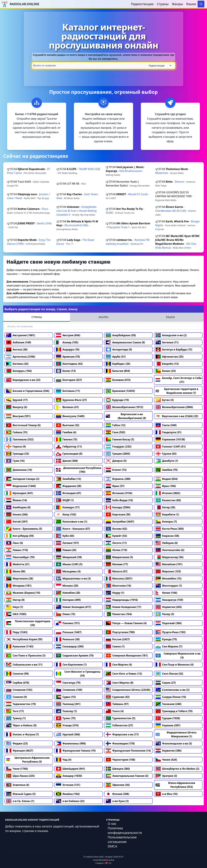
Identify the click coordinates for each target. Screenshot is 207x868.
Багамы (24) (17, 364)
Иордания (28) (69, 486)
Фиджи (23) (17, 743)
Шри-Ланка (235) (20, 776)
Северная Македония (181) (127, 655)
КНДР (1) (65, 500)
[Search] (201, 4)
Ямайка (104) (68, 794)
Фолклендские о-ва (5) (174, 743)
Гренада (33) (18, 454)
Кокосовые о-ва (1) (72, 522)
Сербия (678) (18, 683)
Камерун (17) (68, 507)
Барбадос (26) (118, 364)
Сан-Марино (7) (169, 646)
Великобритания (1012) (124, 407)
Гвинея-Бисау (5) (120, 439)
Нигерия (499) (68, 600)
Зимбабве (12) (68, 479)
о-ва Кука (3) (117, 801)
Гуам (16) (15, 461)
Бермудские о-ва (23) (23, 380)
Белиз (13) (66, 371)
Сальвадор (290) (70, 646)
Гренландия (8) (69, 454)
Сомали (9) (16, 697)
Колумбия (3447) (120, 522)
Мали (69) (16, 571)
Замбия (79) (167, 470)
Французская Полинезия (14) (128, 751)
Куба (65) (65, 536)
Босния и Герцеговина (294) (28, 391)
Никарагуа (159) (169, 600)
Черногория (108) (120, 760)
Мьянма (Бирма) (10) (23, 593)
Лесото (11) (116, 543)
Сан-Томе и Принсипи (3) (26, 655)
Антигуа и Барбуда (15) (174, 349)
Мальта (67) (117, 571)
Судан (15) (66, 697)
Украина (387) (168, 725)
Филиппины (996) (71, 743)
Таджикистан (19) (21, 704)
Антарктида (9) (119, 349)
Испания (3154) (119, 493)
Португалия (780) (120, 632)
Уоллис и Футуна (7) (22, 734)
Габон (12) (116, 425)
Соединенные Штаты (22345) (128, 690)
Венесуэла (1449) (70, 416)
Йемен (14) (17, 500)
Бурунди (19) (117, 400)
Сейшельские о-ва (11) (24, 665)
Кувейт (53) (116, 536)
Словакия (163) (19, 690)
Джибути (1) (167, 461)
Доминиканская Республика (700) (79, 470)
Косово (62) (116, 529)
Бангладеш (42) (69, 364)
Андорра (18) (68, 349)
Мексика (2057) (119, 579)
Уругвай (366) (68, 734)
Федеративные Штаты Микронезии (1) (176, 734)
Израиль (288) (118, 479)
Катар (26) (165, 507)
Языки (191, 4)
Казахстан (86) (168, 500)
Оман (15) (66, 614)
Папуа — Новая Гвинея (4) (126, 623)
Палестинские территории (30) (28, 623)
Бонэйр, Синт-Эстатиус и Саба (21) (179, 380)
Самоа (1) (115, 646)
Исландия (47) (68, 493)
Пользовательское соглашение (122, 839)
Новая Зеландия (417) (74, 607)
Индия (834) (167, 479)
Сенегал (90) (17, 674)
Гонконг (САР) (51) (171, 447)
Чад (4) (64, 760)
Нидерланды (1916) (122, 600)
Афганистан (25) (169, 357)
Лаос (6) (15, 543)
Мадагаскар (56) (169, 557)
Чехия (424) (166, 760)
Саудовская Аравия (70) (75, 655)
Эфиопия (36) (118, 785)
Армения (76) (68, 357)
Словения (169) (69, 690)
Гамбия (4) (66, 432)
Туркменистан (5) (121, 718)
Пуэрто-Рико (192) (171, 632)
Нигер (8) (15, 600)
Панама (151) (68, 623)
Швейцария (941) (71, 769)
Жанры (177, 4)
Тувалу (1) (16, 718)
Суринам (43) (118, 697)
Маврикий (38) (69, 557)
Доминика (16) (19, 470)
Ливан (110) (17, 550)
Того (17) (15, 711)
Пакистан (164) (119, 614)
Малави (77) (117, 564)
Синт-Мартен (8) (120, 683)
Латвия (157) (67, 543)
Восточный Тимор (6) (23, 425)
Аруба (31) (116, 357)
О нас (112, 824)
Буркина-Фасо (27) (71, 400)
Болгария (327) (69, 380)
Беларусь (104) (19, 371)
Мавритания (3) (119, 557)
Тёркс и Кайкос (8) (21, 725)
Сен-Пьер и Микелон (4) (175, 665)
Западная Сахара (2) (23, 479)
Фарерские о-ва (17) (122, 734)
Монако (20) (67, 586)
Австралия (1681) (21, 335)
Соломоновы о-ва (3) (173, 690)
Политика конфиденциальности (125, 830)
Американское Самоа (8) (125, 342)
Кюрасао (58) (167, 536)
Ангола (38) (17, 349)
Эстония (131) (68, 785)
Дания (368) (67, 461)
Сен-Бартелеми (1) (71, 665)
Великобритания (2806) (174, 407)
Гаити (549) (166, 425)
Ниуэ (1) (15, 607)
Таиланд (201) (68, 704)
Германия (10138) (170, 439)
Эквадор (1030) (69, 776)
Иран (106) (166, 486)
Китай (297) (17, 522)
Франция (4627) (20, 751)
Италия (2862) (168, 493)
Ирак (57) (115, 486)
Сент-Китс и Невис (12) (124, 674)
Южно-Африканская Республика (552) (175, 785)
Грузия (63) (166, 454)
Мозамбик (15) (169, 579)
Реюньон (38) (68, 639)
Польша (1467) (69, 632)
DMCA (112, 846)
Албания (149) (19, 342)
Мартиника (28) (20, 579)
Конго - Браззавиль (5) (24, 529)
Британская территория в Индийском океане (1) (177, 391)
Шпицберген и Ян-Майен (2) (177, 769)
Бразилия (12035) (120, 391)
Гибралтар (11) (69, 447)
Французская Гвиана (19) (76, 751)
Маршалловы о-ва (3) (73, 579)
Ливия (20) (66, 550)
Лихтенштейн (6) (170, 550)
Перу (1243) (17, 632)
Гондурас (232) (119, 447)
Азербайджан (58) (121, 335)
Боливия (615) (118, 380)
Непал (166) (166, 593)
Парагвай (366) (169, 623)
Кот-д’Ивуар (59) (20, 536)
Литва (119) (116, 550)
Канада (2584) (118, 507)
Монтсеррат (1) (169, 586)
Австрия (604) (68, 335)
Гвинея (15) (67, 439)
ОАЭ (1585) (16, 614)
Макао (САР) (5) (69, 564)
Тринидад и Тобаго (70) (174, 711)
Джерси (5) (116, 461)
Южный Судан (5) (21, 794)
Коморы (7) (166, 522)
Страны (163, 4)
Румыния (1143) (20, 646)
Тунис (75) (66, 718)
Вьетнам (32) (68, 425)
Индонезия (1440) (21, 486)
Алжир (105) (67, 342)
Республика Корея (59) (24, 639)
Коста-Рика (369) (170, 529)
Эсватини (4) (18, 785)
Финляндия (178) (120, 743)
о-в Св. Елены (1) (20, 801)
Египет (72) (116, 470)
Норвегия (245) (169, 607)
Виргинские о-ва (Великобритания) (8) (126, 416)
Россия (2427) (118, 639)
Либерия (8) (167, 543)
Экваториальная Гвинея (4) (127, 776)
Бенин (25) (166, 371)
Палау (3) (165, 614)
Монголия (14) (118, 586)
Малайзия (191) (169, 564)
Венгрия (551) (18, 416)
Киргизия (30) (118, 514)
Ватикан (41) (67, 407)
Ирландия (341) (20, 493)
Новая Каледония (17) (123, 607)
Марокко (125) (168, 571)
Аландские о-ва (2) (171, 335)
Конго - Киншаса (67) (73, 529)
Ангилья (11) (167, 342)
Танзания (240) (169, 704)
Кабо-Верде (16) (119, 500)
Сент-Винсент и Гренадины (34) (78, 674)
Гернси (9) (16, 447)
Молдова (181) (19, 586)
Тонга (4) (115, 711)
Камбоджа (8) (18, 507)
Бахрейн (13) (167, 364)
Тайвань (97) (117, 704)
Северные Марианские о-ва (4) (178, 655)
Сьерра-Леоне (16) (171, 697)
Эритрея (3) (166, 776)
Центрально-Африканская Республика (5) (28, 760)
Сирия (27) (166, 683)
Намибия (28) (68, 593)
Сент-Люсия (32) (169, 674)
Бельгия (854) (118, 371)
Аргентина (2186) (21, 357)
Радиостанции (142, 4)
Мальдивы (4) (68, 571)
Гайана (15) (17, 432)
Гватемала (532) (20, 439)
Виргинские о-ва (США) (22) (177, 416)
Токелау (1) (66, 711)
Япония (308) (117, 794)
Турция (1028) (168, 718)
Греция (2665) (118, 454)
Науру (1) (115, 593)
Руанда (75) (166, 639)
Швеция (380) (118, 769)
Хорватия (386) (169, 751)
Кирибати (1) (167, 514)
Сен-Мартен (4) (119, 665)
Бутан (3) (165, 400)
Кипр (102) (66, 514)
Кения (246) (17, 514)
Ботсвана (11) (68, 391)
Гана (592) (115, 432)
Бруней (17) (17, 400)
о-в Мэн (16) (167, 794)
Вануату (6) (17, 407)
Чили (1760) (17, 769)
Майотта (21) (18, 564)
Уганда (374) (67, 725)
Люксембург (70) (20, 557)
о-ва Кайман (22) (70, 801)
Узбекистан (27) (119, 725)
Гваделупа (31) (169, 432)
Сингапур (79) (68, 683)
